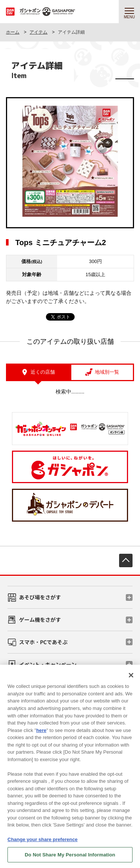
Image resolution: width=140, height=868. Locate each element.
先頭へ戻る (126, 560)
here (41, 734)
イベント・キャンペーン (48, 664)
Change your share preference (43, 844)
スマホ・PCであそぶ (43, 642)
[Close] (131, 680)
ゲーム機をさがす (40, 620)
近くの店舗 (43, 372)
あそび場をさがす (40, 597)
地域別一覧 (107, 372)
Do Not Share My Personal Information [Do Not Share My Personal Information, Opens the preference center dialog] (70, 859)
